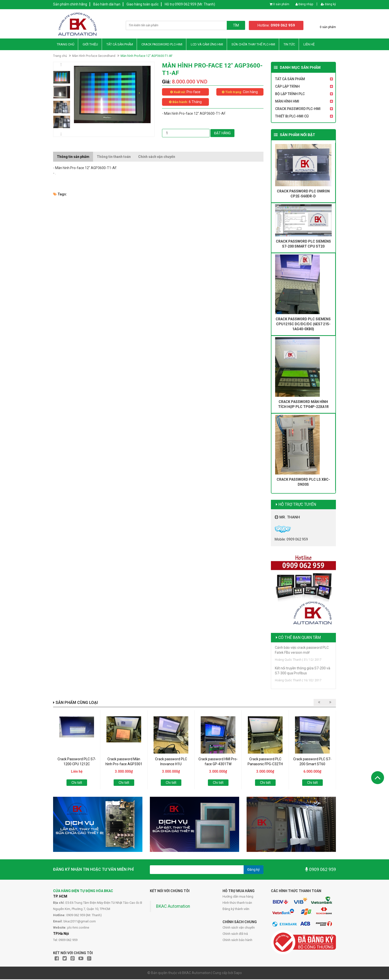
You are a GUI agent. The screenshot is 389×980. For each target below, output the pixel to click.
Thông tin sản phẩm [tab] (73, 157)
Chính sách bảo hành (237, 941)
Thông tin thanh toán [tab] (114, 157)
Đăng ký (328, 4)
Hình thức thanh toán (237, 903)
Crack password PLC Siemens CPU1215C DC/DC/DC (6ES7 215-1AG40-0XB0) (303, 325)
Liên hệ (309, 45)
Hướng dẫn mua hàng (238, 897)
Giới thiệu (90, 45)
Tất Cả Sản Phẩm (120, 45)
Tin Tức (289, 45)
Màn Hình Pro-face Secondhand (94, 56)
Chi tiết (77, 783)
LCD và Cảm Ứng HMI (207, 45)
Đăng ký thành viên (236, 910)
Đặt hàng (222, 134)
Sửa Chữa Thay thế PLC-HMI (253, 45)
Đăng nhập (304, 4)
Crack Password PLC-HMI (162, 45)
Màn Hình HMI (287, 102)
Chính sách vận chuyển (239, 928)
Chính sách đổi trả (235, 934)
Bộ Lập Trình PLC (290, 95)
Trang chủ (65, 45)
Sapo (238, 974)
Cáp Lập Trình (287, 87)
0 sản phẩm (281, 4)
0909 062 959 (321, 870)
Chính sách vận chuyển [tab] (157, 157)
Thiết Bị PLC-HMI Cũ (292, 117)
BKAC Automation (173, 907)
